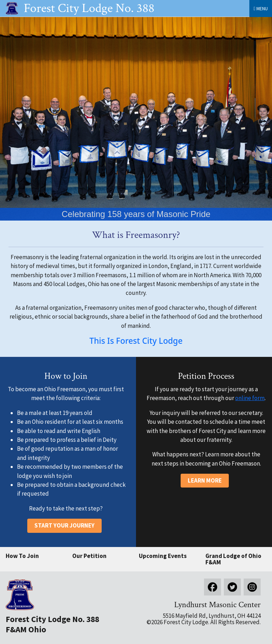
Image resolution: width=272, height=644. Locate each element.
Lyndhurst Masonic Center (217, 605)
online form (250, 398)
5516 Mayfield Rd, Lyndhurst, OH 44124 (212, 616)
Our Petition (89, 556)
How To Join (22, 556)
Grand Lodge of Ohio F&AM (233, 559)
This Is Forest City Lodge (136, 341)
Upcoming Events (163, 556)
